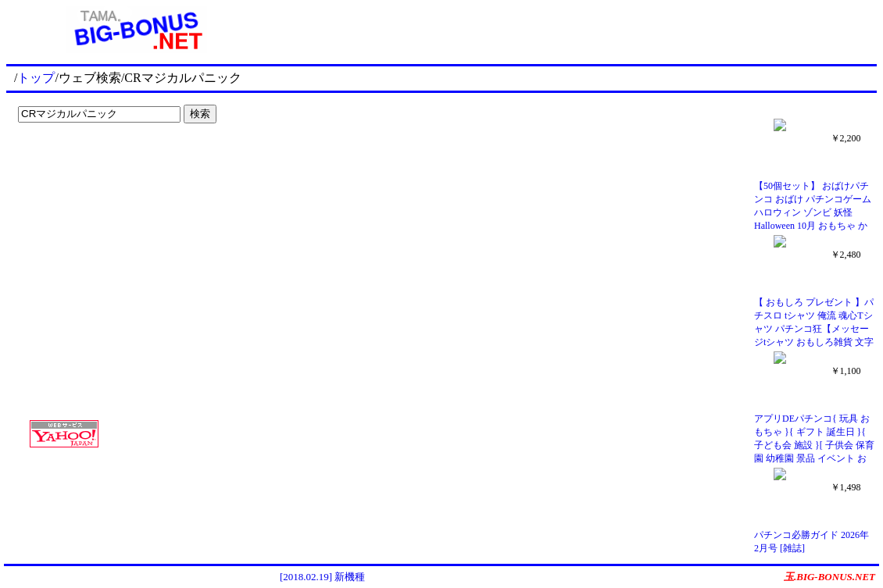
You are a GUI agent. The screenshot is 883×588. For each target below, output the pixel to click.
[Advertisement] (109, 161)
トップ (36, 78)
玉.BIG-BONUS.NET (829, 577)
